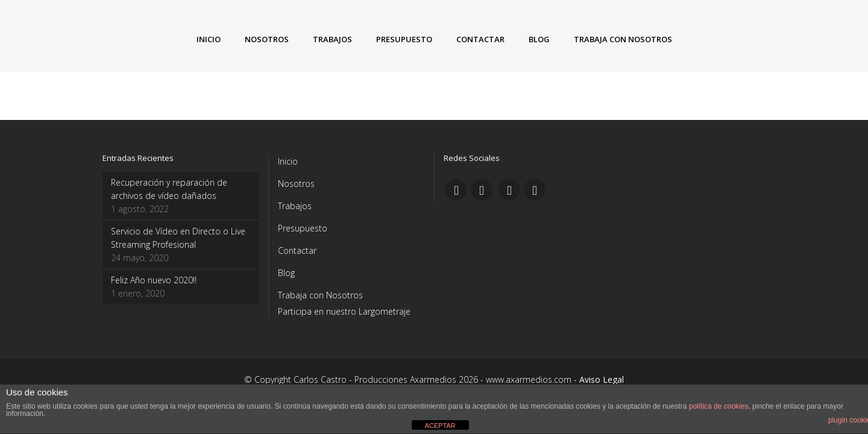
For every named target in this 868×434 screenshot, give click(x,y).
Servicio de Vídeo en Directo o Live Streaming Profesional (178, 238)
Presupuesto (303, 228)
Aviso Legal (602, 379)
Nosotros (296, 184)
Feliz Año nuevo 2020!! (154, 280)
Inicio (288, 161)
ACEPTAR (440, 426)
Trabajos (295, 206)
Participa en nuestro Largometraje (344, 311)
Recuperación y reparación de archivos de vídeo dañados (169, 189)
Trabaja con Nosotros (320, 295)
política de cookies (719, 406)
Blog (286, 273)
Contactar (297, 250)
